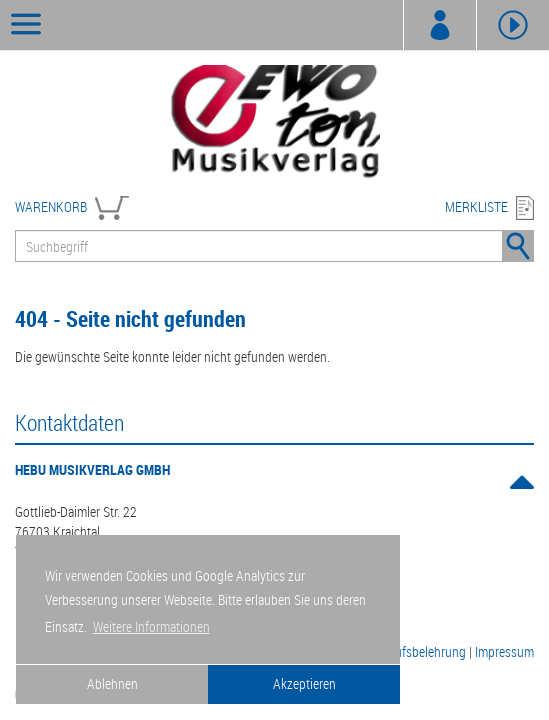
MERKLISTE (476, 206)
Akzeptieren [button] (304, 683)
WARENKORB (51, 206)
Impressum (504, 651)
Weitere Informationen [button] (151, 626)
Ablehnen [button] (112, 683)
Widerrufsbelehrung (413, 651)
